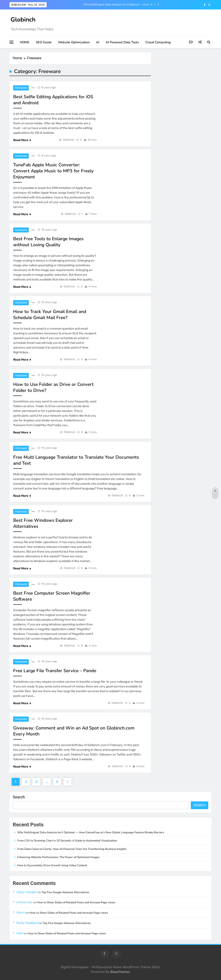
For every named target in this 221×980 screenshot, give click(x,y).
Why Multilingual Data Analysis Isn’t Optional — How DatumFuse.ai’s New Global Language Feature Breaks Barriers (111, 5)
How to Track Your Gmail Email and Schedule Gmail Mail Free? (50, 315)
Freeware (21, 88)
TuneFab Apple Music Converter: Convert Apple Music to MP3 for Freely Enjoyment (53, 171)
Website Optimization (74, 42)
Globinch (23, 20)
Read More (22, 140)
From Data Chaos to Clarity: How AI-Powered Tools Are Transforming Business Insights (72, 849)
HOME (25, 42)
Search (19, 797)
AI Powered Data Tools (122, 42)
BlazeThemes (120, 972)
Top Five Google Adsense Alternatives (65, 892)
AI (98, 42)
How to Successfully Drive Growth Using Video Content (52, 865)
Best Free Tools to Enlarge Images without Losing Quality (48, 242)
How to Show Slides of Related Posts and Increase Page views (76, 902)
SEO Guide (44, 42)
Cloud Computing (158, 42)
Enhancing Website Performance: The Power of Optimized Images (58, 857)
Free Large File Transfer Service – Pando (55, 671)
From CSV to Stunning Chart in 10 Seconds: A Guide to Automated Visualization (67, 841)
